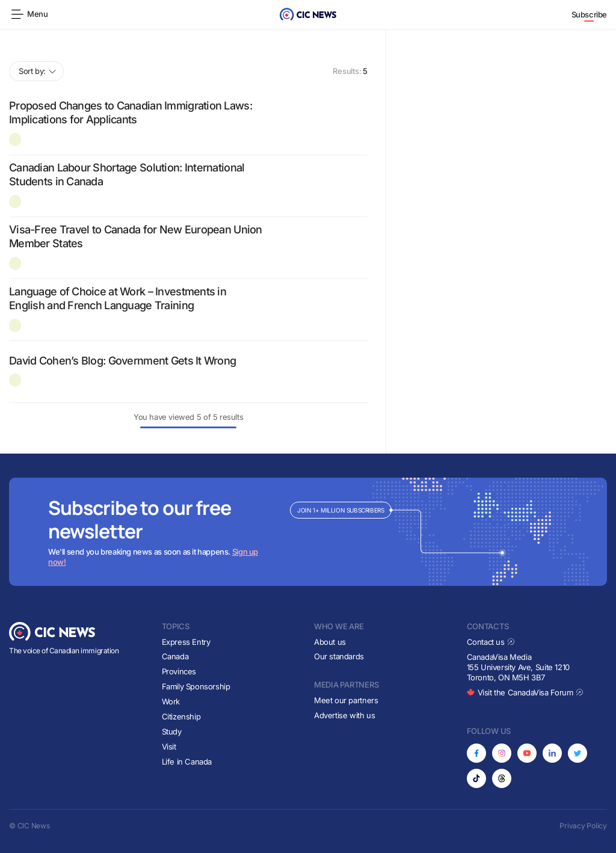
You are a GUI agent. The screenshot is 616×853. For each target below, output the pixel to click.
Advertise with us (344, 715)
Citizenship (181, 716)
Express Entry (186, 642)
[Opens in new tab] (476, 753)
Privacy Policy (583, 826)
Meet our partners (346, 700)
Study (172, 731)
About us (330, 642)
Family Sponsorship (196, 686)
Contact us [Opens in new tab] (491, 642)
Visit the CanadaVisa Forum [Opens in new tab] (525, 692)
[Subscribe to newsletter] (308, 532)
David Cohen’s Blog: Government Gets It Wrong (122, 361)
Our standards (339, 656)
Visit (169, 747)
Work (171, 701)
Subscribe (590, 14)
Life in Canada (187, 762)
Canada (175, 656)
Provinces (179, 671)
